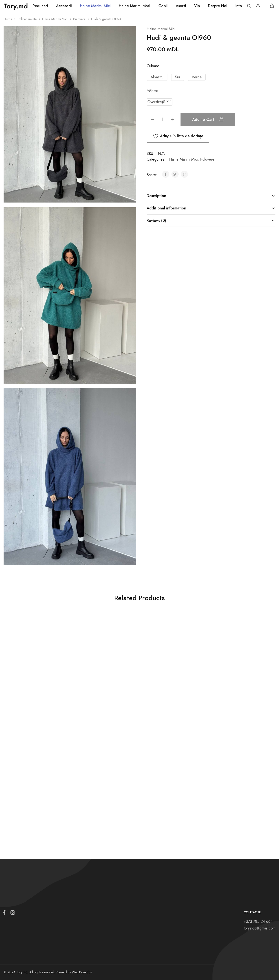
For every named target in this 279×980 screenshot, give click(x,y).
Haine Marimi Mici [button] (95, 6)
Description (211, 196)
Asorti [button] (181, 6)
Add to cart (210, 119)
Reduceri (40, 6)
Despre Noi (218, 6)
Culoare (153, 66)
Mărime (152, 91)
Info (239, 6)
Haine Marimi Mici (55, 19)
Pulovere (79, 19)
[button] (157, 77)
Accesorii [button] (64, 6)
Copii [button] (163, 6)
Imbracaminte (27, 19)
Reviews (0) (211, 221)
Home (8, 19)
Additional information (211, 208)
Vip (197, 6)
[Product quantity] (162, 119)
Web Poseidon (82, 972)
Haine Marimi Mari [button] (134, 6)
